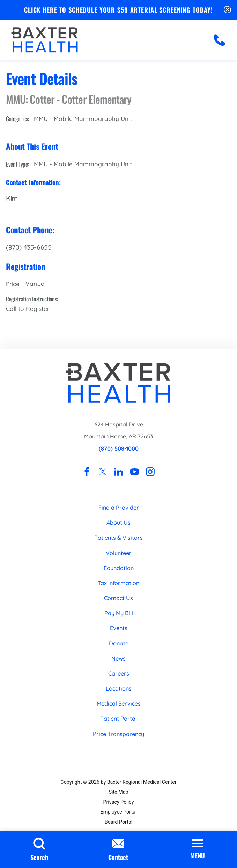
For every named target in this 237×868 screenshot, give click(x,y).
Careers (119, 673)
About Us (118, 523)
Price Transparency (118, 734)
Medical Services (119, 703)
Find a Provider (119, 508)
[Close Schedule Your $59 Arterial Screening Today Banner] (227, 10)
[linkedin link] (118, 472)
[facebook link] (87, 472)
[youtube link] (135, 472)
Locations (119, 688)
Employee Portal (119, 812)
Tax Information (118, 583)
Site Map (118, 792)
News (118, 658)
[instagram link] (150, 472)
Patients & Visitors (118, 538)
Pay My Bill (119, 613)
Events (119, 628)
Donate (119, 643)
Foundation (119, 568)
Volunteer (119, 553)
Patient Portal (118, 719)
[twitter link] (103, 472)
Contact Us (118, 598)
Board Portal (118, 822)
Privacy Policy (118, 802)
